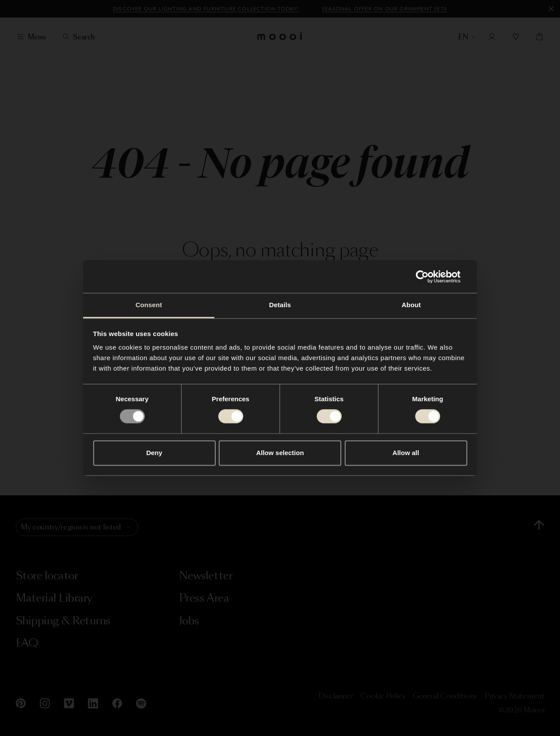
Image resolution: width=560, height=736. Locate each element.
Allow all (406, 453)
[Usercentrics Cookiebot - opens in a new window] (429, 277)
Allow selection (280, 453)
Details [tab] (280, 305)
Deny (154, 453)
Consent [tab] (149, 305)
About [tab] (411, 305)
